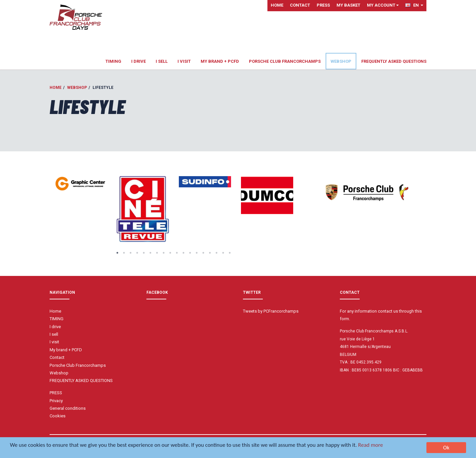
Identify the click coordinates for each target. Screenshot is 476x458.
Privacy (56, 401)
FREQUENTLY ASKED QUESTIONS (394, 61)
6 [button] (150, 253)
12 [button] (190, 253)
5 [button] (144, 253)
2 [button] (124, 253)
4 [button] (137, 253)
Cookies (58, 416)
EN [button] (414, 5)
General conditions (68, 408)
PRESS (323, 5)
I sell (162, 61)
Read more (370, 446)
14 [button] (203, 253)
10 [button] (177, 253)
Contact (300, 5)
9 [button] (170, 253)
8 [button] (164, 253)
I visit (184, 61)
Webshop (341, 61)
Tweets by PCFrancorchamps (271, 311)
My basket (348, 5)
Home (277, 5)
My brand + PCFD (220, 61)
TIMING (113, 61)
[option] (81, 184)
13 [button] (197, 253)
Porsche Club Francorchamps (285, 61)
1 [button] (117, 253)
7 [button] (157, 253)
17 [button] (223, 253)
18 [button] (230, 253)
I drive (139, 61)
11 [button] (183, 253)
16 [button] (217, 253)
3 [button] (131, 253)
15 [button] (210, 253)
